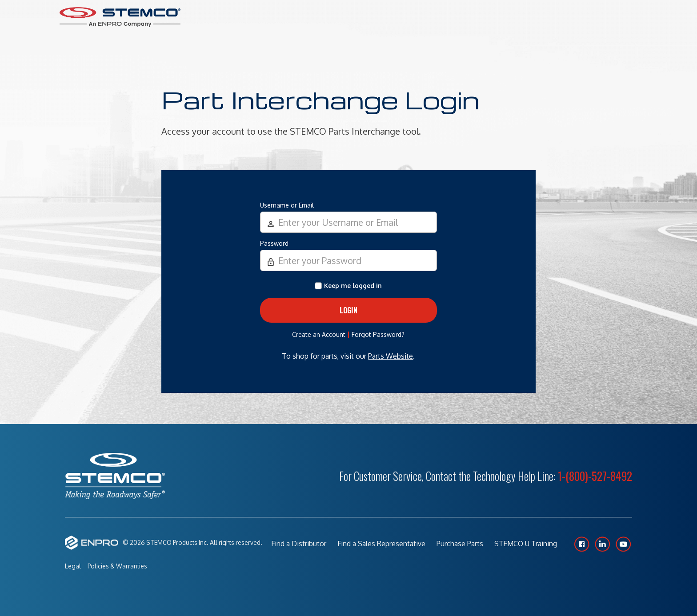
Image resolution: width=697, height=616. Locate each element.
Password (274, 243)
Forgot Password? (378, 334)
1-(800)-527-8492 (595, 476)
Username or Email (287, 205)
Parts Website (391, 356)
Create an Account (319, 334)
